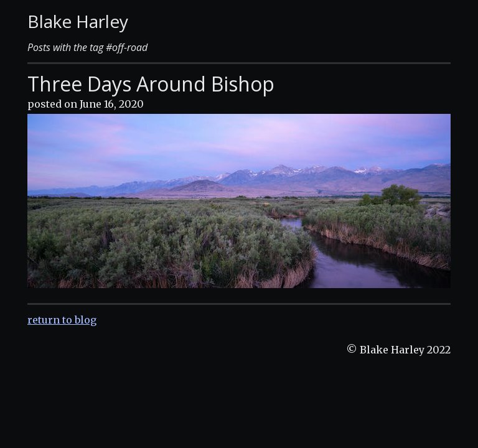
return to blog (62, 320)
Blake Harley (78, 21)
